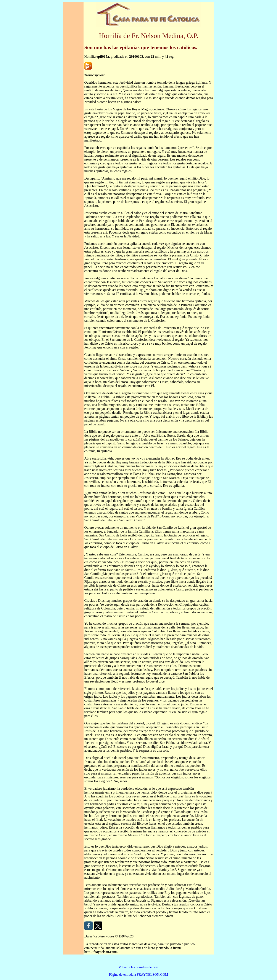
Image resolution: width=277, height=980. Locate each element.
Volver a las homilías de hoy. (138, 967)
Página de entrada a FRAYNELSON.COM (138, 974)
